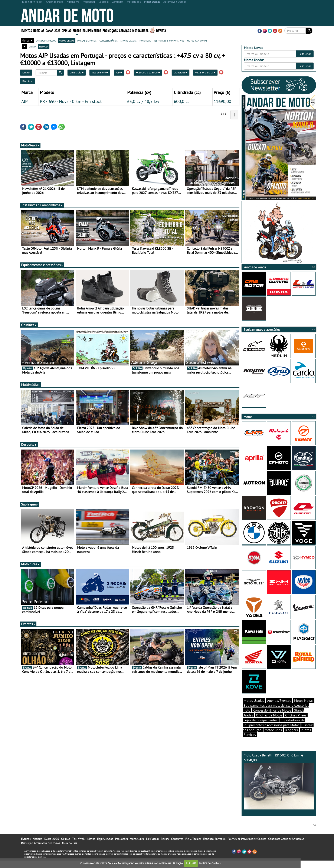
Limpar (26, 72)
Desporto (29, 444)
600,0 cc (182, 101)
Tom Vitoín (79, 839)
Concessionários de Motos (272, 710)
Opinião (67, 30)
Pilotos (306, 730)
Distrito (27, 81)
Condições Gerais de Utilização (286, 839)
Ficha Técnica (193, 839)
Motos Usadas (254, 700)
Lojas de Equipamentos (261, 720)
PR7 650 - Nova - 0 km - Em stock (71, 101)
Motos (77, 30)
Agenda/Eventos (279, 700)
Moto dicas (30, 564)
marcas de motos (87, 40)
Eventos (27, 30)
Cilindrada (181, 72)
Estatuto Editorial (214, 839)
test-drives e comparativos (169, 40)
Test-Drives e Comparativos (42, 205)
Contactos (177, 839)
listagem (44, 46)
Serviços (125, 30)
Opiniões (29, 325)
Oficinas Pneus (296, 715)
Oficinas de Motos (269, 715)
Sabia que (30, 504)
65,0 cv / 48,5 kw (143, 101)
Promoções (110, 30)
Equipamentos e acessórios (42, 265)
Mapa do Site (70, 843)
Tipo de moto (100, 72)
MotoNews (30, 145)
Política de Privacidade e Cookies (247, 839)
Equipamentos (92, 30)
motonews (145, 40)
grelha (32, 46)
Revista (161, 30)
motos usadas (67, 40)
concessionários (109, 40)
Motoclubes (140, 30)
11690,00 (222, 101)
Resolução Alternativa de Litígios (40, 843)
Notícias (39, 30)
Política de (209, 863)
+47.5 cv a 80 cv (205, 72)
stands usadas (129, 40)
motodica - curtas (197, 40)
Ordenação (77, 72)
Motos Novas (304, 700)
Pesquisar (305, 54)
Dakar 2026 (53, 30)
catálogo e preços (46, 40)
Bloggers (291, 730)
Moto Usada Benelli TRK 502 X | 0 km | (279, 781)
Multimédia (31, 385)
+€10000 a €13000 (148, 72)
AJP (119, 72)
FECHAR (191, 863)
